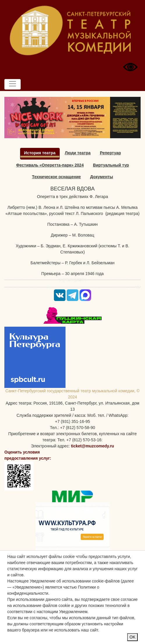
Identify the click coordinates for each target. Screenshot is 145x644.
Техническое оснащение (56, 177)
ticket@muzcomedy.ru (93, 446)
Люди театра (78, 153)
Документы (101, 177)
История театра (40, 153)
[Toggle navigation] (13, 84)
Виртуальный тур (111, 165)
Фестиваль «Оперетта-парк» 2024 (50, 165)
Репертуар (110, 153)
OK (132, 637)
